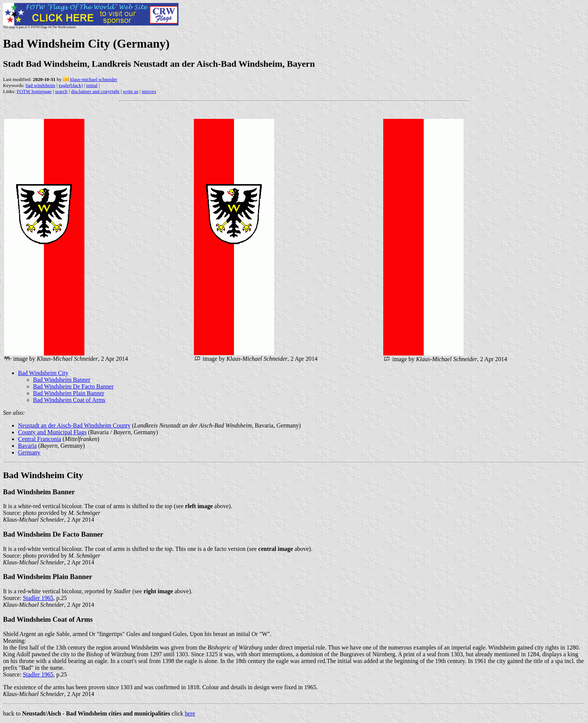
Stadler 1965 (38, 598)
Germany (29, 452)
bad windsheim (40, 85)
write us (131, 91)
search (61, 91)
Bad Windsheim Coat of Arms (69, 400)
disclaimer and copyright (95, 91)
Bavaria (27, 446)
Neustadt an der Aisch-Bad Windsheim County (74, 425)
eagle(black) (70, 85)
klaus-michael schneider (94, 79)
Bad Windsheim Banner (62, 380)
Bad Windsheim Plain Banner (69, 393)
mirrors (149, 91)
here (190, 713)
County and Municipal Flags (52, 432)
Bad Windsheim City (43, 373)
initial (92, 85)
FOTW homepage (34, 91)
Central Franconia (40, 439)
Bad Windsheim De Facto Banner (73, 386)
